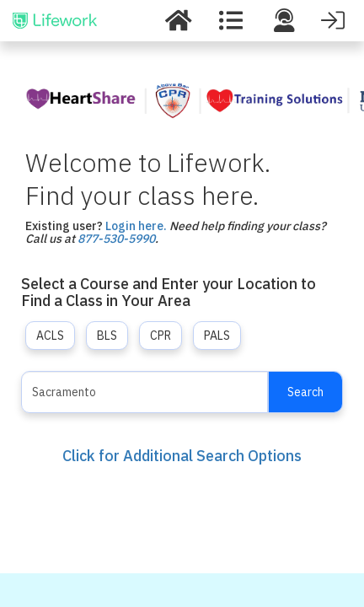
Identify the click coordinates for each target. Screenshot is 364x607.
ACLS (50, 336)
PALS (217, 336)
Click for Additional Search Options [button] (182, 456)
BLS (107, 336)
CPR (161, 336)
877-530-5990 (116, 239)
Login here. (136, 226)
